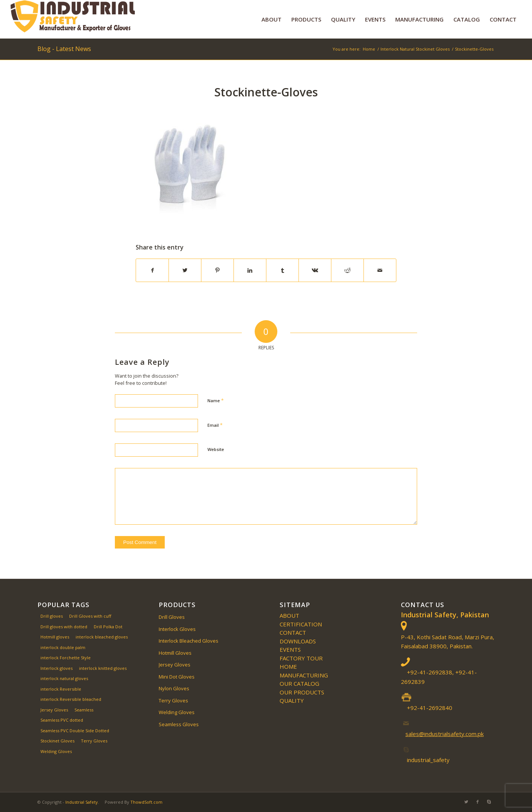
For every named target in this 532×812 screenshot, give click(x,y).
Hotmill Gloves (175, 653)
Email (215, 425)
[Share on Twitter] (185, 270)
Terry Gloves (94, 741)
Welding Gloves (56, 751)
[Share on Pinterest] (217, 270)
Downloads (298, 641)
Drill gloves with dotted (64, 627)
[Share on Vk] (315, 270)
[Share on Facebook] (152, 270)
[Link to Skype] (489, 802)
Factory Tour (301, 658)
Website (216, 449)
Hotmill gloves (55, 637)
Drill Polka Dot (108, 627)
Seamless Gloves (179, 724)
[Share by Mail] (380, 270)
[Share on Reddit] (347, 270)
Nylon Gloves (174, 688)
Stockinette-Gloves (266, 92)
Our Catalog (299, 683)
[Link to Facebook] (478, 802)
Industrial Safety (82, 802)
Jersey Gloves (54, 710)
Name (216, 400)
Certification (301, 624)
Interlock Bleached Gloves (189, 641)
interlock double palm (63, 647)
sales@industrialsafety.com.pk (445, 734)
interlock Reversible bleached (71, 699)
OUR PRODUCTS (302, 692)
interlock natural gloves (64, 678)
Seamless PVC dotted (62, 720)
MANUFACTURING (304, 675)
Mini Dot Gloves (177, 677)
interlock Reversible (61, 689)
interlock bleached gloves (102, 637)
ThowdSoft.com (146, 802)
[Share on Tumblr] (282, 270)
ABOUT (289, 615)
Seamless (84, 710)
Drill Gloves (172, 617)
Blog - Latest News (64, 49)
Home (288, 666)
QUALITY (292, 700)
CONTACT (293, 632)
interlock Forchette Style (66, 658)
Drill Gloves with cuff (90, 616)
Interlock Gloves (177, 629)
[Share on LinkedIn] (250, 270)
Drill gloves (52, 616)
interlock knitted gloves (103, 668)
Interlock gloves (56, 668)
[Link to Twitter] (466, 802)
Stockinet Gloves (57, 741)
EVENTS (290, 649)
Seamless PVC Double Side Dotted (75, 731)
